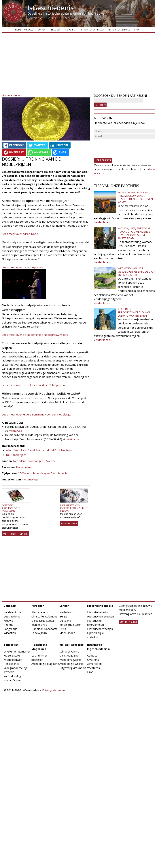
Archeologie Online (71, 664)
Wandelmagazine (70, 660)
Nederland (20, 461)
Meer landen (67, 633)
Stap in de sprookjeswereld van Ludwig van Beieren (134, 312)
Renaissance (12, 664)
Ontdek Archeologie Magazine (11, 508)
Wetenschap (30, 479)
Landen (42, 30)
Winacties (10, 633)
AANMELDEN (69, 523)
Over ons (93, 660)
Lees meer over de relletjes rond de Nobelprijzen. (34, 385)
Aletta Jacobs (40, 612)
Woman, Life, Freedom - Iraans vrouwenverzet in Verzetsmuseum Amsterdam (135, 233)
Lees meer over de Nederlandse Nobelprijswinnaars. (35, 335)
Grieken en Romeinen (17, 651)
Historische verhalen (92, 30)
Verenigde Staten (70, 625)
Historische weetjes (100, 629)
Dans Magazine (69, 655)
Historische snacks (119, 30)
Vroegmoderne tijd (16, 668)
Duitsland (65, 621)
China (63, 629)
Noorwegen (36, 461)
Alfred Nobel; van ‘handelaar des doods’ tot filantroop (40, 450)
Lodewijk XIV (39, 633)
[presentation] (122, 147)
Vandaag (28, 30)
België (63, 616)
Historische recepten (101, 616)
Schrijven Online (69, 651)
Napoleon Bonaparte (45, 629)
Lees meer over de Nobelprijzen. (23, 267)
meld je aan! (128, 622)
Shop (137, 30)
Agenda (8, 625)
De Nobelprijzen (16, 455)
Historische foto (97, 612)
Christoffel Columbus (44, 616)
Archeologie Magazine (45, 664)
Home (18, 30)
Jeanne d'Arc (39, 625)
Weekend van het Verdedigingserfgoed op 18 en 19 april (136, 272)
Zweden (50, 461)
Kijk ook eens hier (71, 645)
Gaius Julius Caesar (43, 621)
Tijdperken (70, 30)
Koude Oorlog (13, 680)
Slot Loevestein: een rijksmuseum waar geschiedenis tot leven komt (135, 197)
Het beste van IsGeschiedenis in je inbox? (74, 508)
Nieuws (17, 95)
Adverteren (94, 664)
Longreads (10, 629)
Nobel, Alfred (24, 467)
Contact (92, 655)
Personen (55, 30)
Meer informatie (15, 534)
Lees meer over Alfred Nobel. (20, 234)
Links (90, 672)
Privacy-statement (54, 690)
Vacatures (93, 668)
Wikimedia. (16, 431)
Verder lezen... (103, 222)
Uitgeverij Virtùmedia (73, 668)
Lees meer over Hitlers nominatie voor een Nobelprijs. (37, 414)
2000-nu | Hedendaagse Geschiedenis (43, 473)
